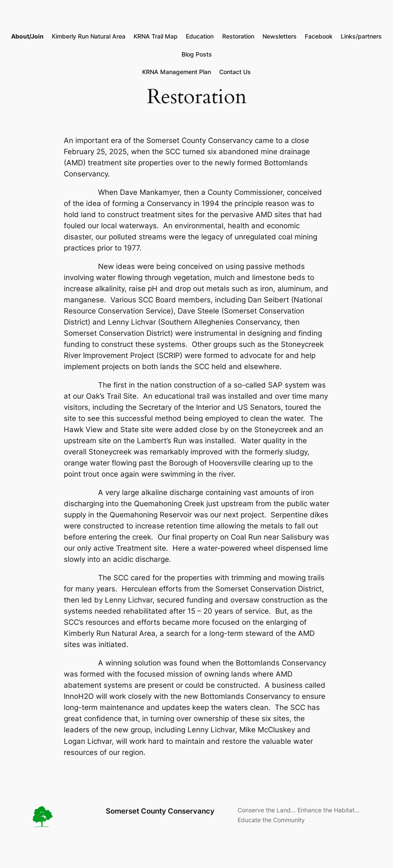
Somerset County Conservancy (160, 811)
